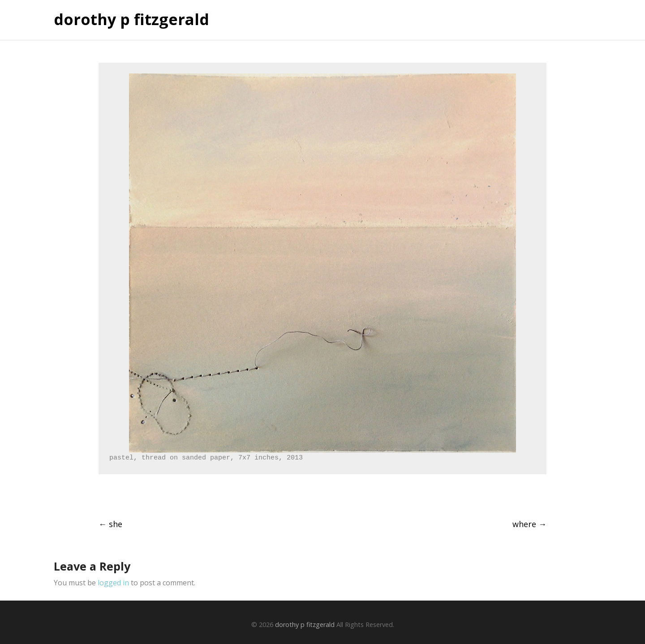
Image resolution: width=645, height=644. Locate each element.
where (529, 524)
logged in (113, 583)
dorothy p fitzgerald (131, 20)
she (110, 524)
